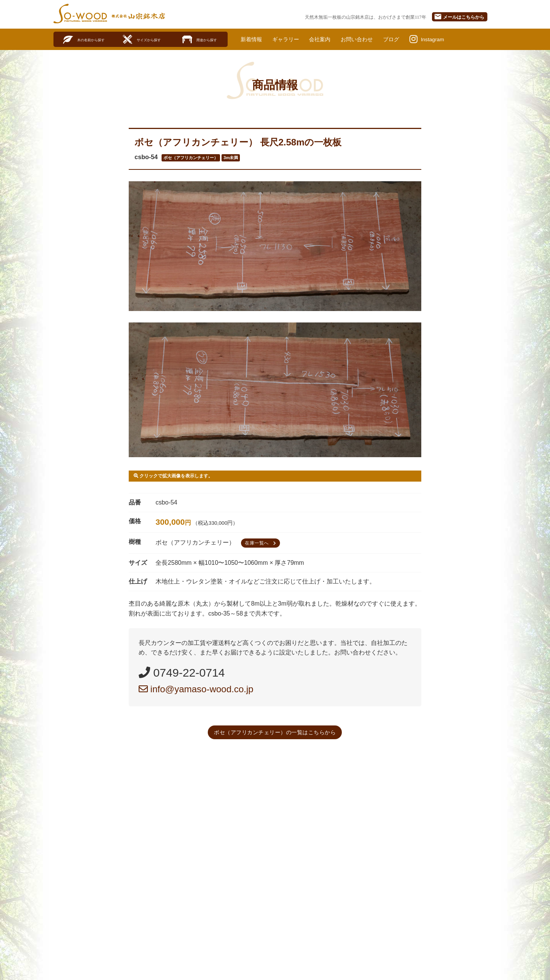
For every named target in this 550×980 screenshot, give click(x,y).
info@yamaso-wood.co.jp (196, 689)
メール (459, 17)
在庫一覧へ (261, 543)
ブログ (408, 39)
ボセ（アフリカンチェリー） (191, 158)
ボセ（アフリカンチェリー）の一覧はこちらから (275, 733)
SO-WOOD (80, 14)
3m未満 (231, 158)
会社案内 (329, 39)
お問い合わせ (370, 39)
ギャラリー (291, 39)
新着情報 (253, 39)
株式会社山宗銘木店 (138, 16)
